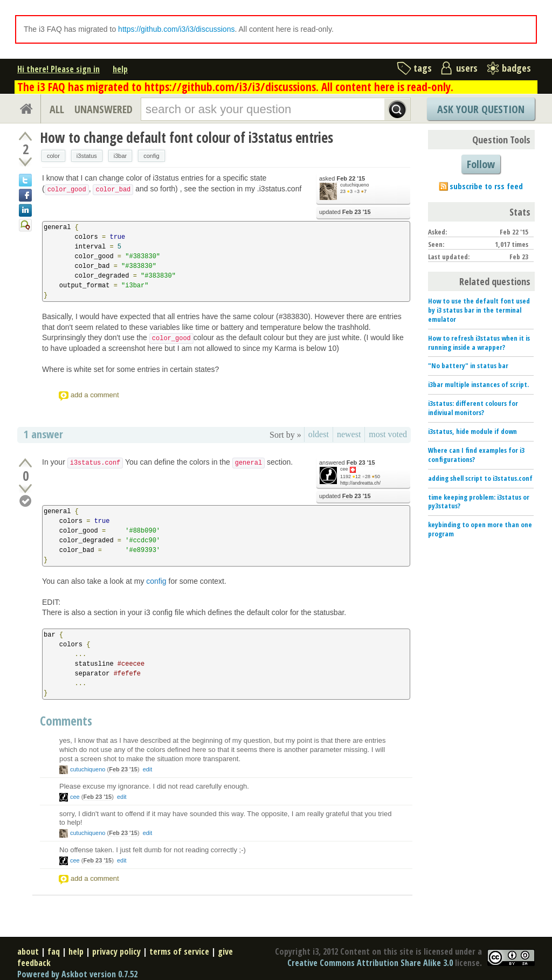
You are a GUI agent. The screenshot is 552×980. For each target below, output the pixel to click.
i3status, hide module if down (472, 431)
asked (342, 179)
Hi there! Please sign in (58, 69)
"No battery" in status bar (468, 365)
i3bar (120, 156)
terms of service (179, 951)
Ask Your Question (481, 109)
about (28, 951)
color (53, 156)
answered (347, 463)
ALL (57, 109)
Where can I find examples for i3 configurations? (476, 455)
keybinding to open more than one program (480, 529)
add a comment (95, 395)
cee (344, 469)
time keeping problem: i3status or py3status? (479, 502)
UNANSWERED (103, 109)
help (120, 69)
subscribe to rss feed (486, 186)
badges (516, 68)
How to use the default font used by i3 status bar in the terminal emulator (479, 310)
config (151, 156)
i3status (87, 156)
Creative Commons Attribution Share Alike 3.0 (370, 963)
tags (423, 68)
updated (345, 212)
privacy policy (116, 951)
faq (54, 951)
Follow (481, 164)
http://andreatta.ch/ (360, 483)
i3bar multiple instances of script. (478, 384)
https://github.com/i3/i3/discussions (176, 29)
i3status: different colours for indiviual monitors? (473, 408)
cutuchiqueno (355, 185)
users (467, 68)
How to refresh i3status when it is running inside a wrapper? (479, 343)
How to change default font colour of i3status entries (187, 137)
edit (148, 769)
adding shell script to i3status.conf (480, 478)
